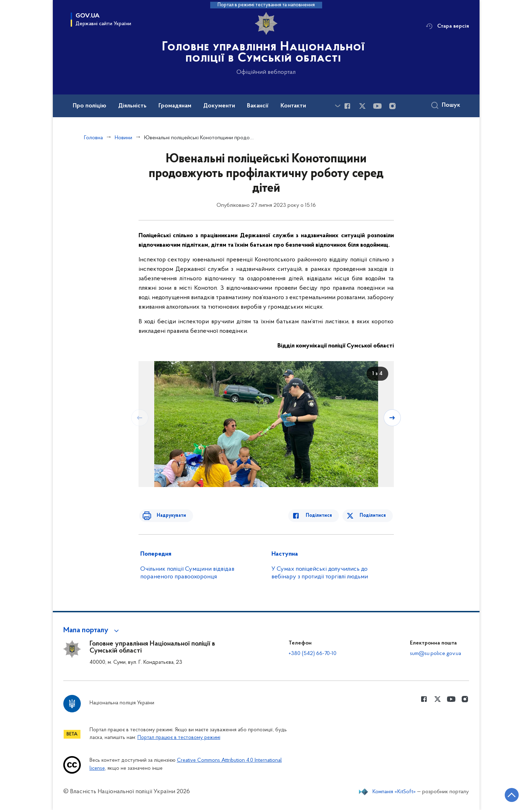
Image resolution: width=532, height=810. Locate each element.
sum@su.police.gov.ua (435, 654)
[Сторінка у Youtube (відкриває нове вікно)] (377, 106)
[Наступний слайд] (393, 417)
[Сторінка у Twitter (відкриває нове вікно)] (362, 106)
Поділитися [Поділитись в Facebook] (323, 516)
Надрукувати (167, 516)
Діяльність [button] (132, 106)
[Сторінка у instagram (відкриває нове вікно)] (392, 106)
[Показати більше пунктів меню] (338, 106)
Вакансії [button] (258, 106)
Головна (93, 138)
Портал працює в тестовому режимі (179, 738)
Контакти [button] (293, 106)
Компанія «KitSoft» (394, 792)
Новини (123, 138)
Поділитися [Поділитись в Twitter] (374, 516)
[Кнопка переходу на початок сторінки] (506, 794)
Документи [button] (219, 106)
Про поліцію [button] (90, 106)
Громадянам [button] (175, 106)
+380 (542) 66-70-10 (313, 654)
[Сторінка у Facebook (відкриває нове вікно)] (347, 106)
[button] (92, 631)
